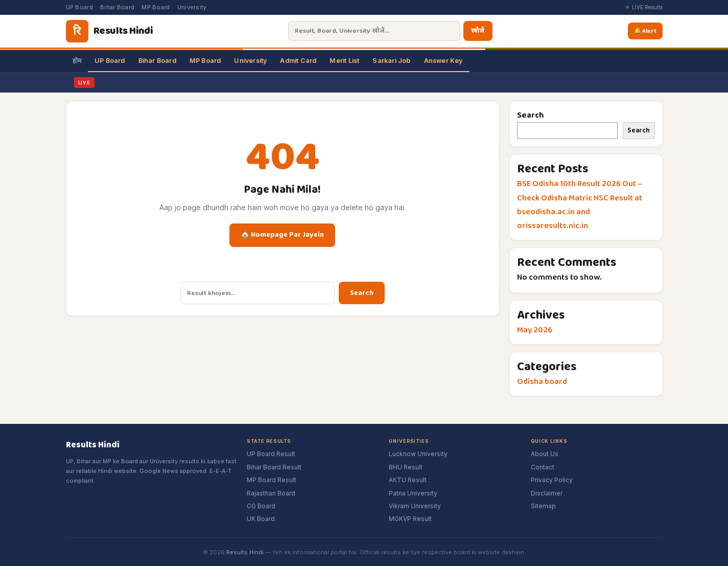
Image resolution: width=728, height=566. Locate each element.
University (192, 7)
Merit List (344, 61)
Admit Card (298, 61)
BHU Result (406, 467)
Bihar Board (117, 7)
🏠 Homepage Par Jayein (282, 235)
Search (362, 293)
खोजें (476, 31)
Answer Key (443, 61)
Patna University (413, 493)
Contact (543, 467)
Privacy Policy (552, 480)
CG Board (261, 506)
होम (77, 61)
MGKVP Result (410, 519)
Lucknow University (418, 454)
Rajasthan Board (271, 493)
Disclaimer (547, 493)
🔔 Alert (645, 31)
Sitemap (543, 506)
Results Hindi (245, 552)
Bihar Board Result (274, 467)
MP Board (156, 7)
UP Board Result (271, 454)
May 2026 (535, 330)
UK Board (261, 519)
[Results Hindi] (109, 31)
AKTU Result (408, 480)
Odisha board (542, 382)
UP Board (79, 7)
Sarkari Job (391, 61)
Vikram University (415, 506)
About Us (545, 454)
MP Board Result (272, 480)
